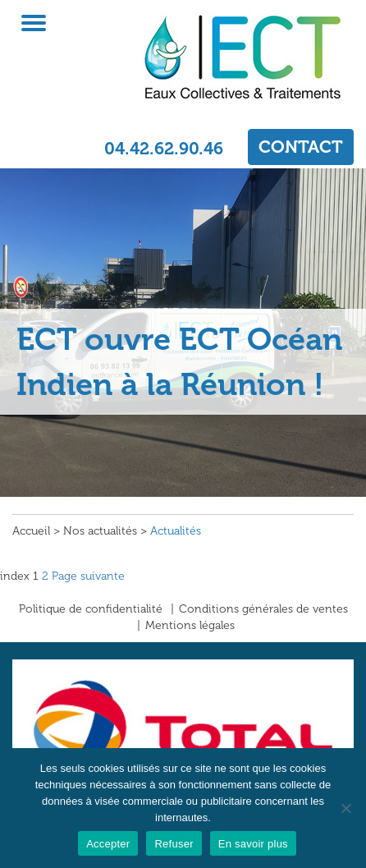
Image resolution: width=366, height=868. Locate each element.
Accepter (108, 844)
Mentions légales (190, 625)
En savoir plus (253, 844)
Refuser (174, 844)
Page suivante (88, 576)
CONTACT (301, 147)
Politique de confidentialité (91, 609)
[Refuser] (345, 808)
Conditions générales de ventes (263, 609)
